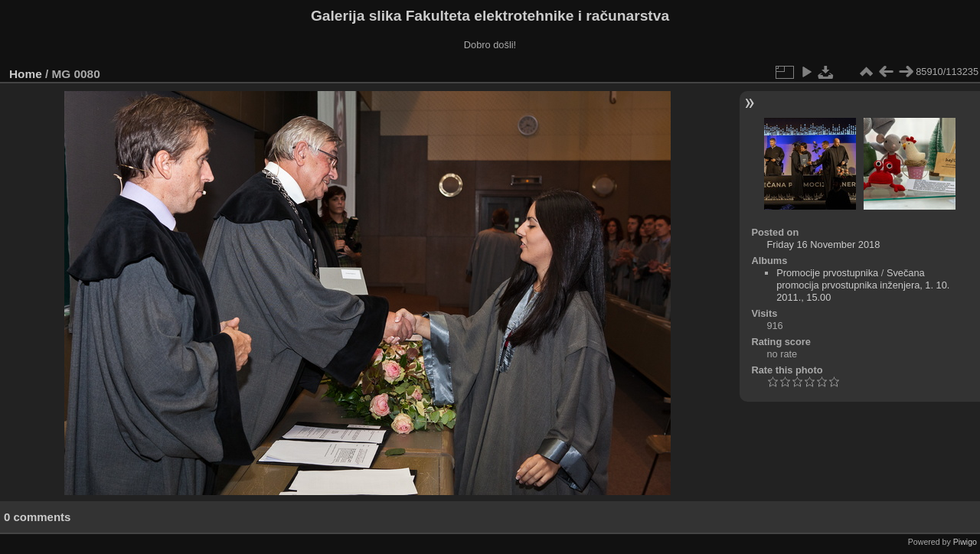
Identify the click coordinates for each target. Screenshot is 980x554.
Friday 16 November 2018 (823, 244)
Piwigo (965, 542)
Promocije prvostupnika (827, 273)
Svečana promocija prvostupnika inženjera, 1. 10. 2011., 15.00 (863, 285)
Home (26, 74)
